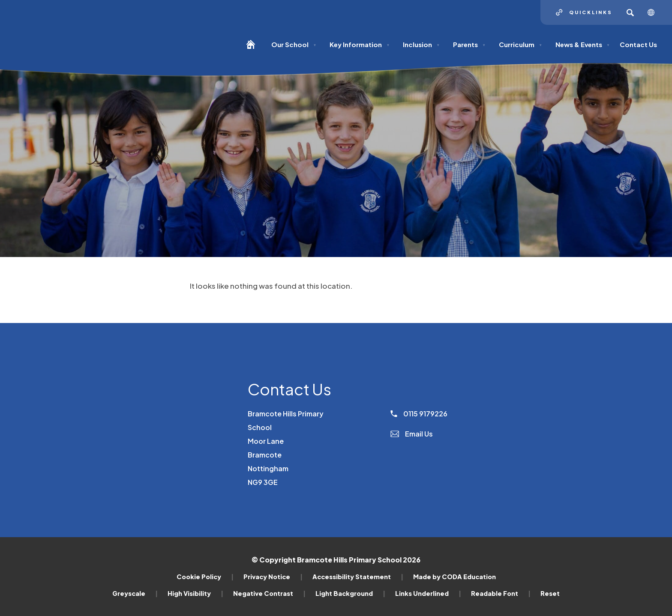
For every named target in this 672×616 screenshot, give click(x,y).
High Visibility (195, 593)
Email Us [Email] (412, 434)
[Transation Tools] (654, 12)
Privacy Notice (273, 577)
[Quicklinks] (584, 12)
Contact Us (638, 44)
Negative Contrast (269, 593)
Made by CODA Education (454, 577)
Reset (550, 593)
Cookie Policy (205, 577)
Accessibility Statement (358, 577)
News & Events (583, 44)
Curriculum (520, 44)
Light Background (350, 593)
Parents (469, 44)
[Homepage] (254, 48)
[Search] (630, 12)
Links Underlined (428, 593)
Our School (294, 44)
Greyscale (135, 593)
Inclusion (421, 44)
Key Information (360, 44)
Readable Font (501, 593)
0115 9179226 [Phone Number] (419, 414)
